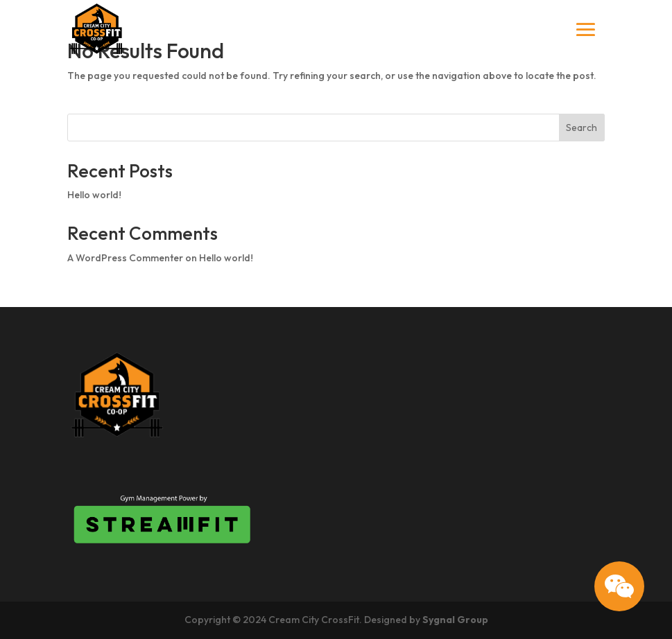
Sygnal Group (455, 620)
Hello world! (94, 195)
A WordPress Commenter (125, 258)
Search (581, 128)
